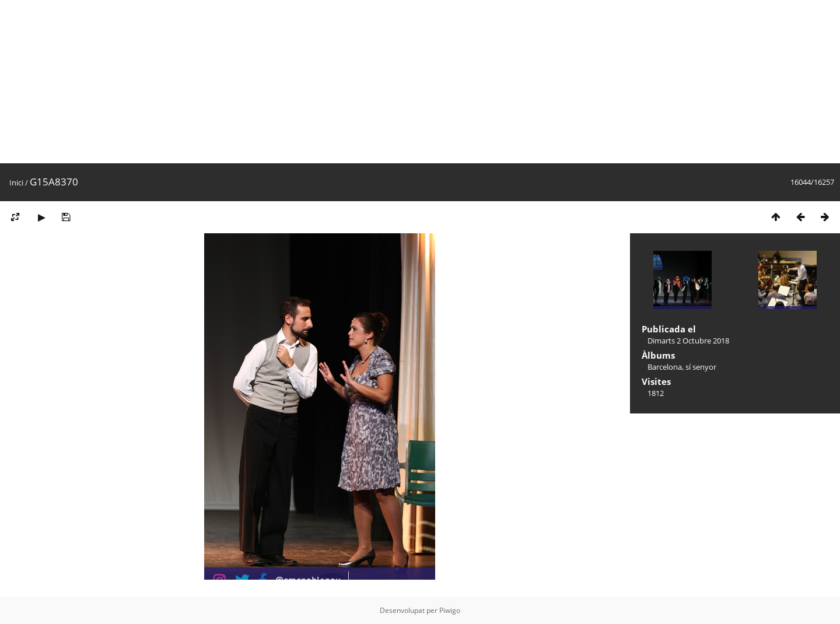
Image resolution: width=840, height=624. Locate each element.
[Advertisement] (350, 82)
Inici (16, 183)
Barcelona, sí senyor (682, 367)
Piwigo (450, 610)
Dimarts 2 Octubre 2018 (688, 341)
